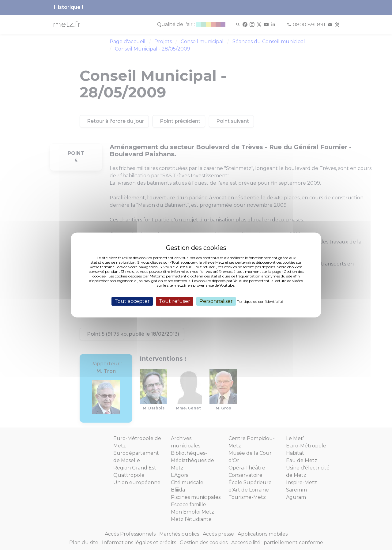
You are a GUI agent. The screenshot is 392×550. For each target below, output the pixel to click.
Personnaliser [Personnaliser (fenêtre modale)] (216, 301)
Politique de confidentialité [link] (260, 301)
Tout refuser (175, 301)
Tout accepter (132, 301)
